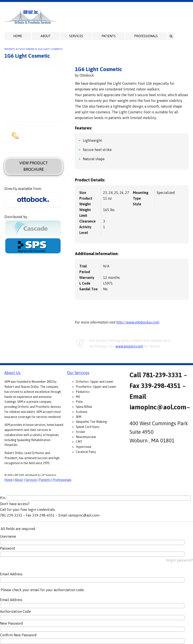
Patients (109, 36)
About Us (12, 373)
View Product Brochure (34, 166)
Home (18, 36)
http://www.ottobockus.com (138, 322)
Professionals (146, 36)
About (46, 36)
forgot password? (179, 560)
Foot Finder (26, 49)
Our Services (78, 373)
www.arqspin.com (129, 346)
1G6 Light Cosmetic (50, 49)
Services (76, 36)
